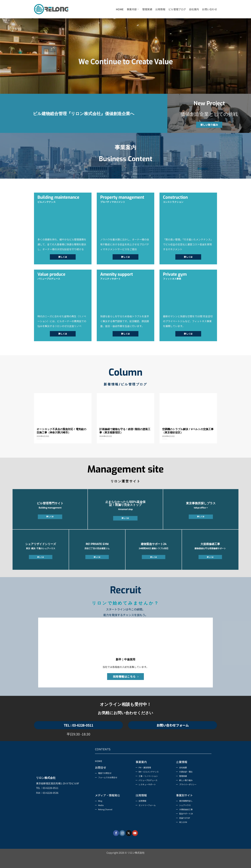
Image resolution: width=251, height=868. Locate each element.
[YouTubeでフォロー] (135, 844)
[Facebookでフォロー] (116, 844)
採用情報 (160, 9)
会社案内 (194, 9)
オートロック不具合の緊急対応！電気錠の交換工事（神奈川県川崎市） (61, 431)
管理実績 (147, 9)
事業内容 (133, 9)
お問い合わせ (210, 9)
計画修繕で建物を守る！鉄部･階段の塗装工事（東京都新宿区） (125, 431)
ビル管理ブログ (177, 9)
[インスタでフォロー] (122, 844)
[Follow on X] (129, 844)
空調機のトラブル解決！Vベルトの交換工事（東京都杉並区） (188, 431)
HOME (120, 9)
